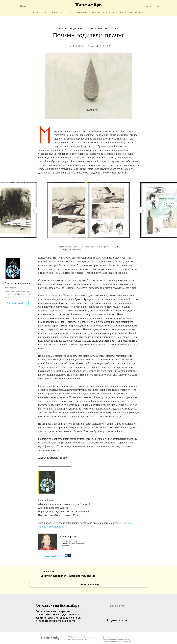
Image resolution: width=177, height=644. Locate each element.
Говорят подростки (130, 13)
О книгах (56, 13)
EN (157, 6)
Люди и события (76, 13)
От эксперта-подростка (102, 29)
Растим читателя (102, 13)
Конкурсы (40, 13)
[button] (114, 182)
